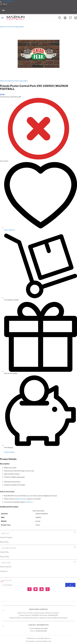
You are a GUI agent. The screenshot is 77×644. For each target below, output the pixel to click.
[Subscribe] (70, 585)
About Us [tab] (5, 533)
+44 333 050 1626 (8, 1)
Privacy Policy (5, 557)
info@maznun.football (41, 628)
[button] (38, 10)
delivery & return (21, 499)
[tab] (38, 459)
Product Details (9, 452)
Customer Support (6, 537)
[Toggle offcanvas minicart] (76, 18)
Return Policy (4, 542)
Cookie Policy (4, 552)
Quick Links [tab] (6, 563)
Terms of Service (6, 567)
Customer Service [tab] (9, 548)
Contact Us (4, 571)
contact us (29, 502)
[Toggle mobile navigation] (2, 18)
